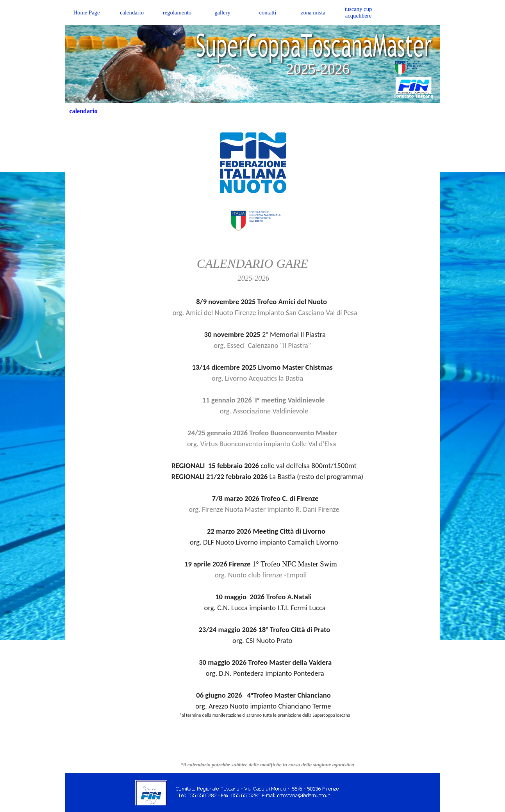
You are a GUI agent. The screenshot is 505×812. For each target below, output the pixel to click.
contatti (268, 12)
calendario (132, 12)
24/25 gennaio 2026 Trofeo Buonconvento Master (262, 433)
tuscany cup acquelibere (359, 12)
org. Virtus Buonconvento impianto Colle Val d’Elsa (253, 444)
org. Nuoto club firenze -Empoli (252, 575)
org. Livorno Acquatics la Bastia (252, 378)
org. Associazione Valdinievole (253, 411)
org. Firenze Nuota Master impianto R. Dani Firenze (252, 509)
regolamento (177, 12)
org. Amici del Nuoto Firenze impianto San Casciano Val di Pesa (252, 313)
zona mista (313, 12)
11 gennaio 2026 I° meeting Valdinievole (264, 400)
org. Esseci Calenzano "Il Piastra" (253, 345)
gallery (222, 12)
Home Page (87, 12)
